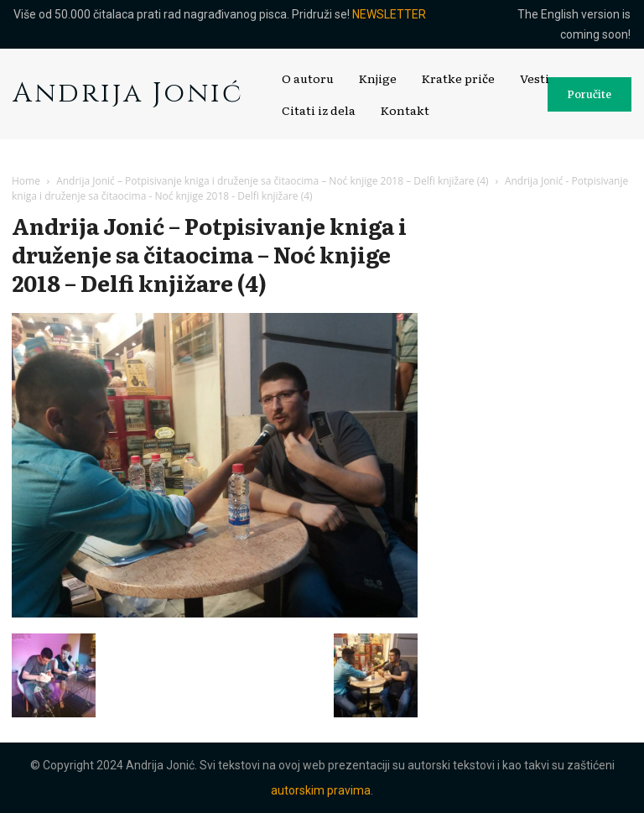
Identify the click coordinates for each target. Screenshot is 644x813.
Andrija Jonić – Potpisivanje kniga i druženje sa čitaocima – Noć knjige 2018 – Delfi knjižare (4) (272, 181)
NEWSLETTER (389, 14)
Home (26, 181)
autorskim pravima (321, 790)
